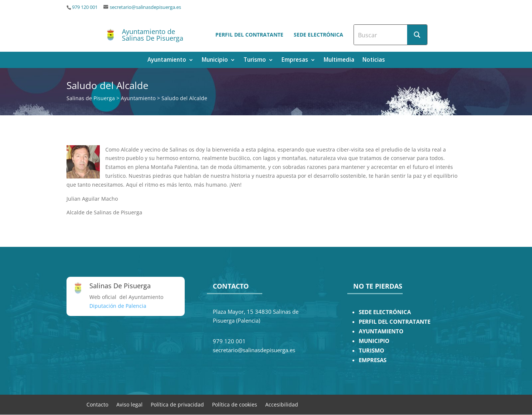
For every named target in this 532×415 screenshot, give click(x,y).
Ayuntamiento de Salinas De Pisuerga (153, 35)
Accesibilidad (282, 404)
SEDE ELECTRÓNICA (385, 312)
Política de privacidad (177, 404)
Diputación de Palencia (118, 306)
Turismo (255, 60)
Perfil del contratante (249, 35)
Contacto (97, 404)
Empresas (295, 60)
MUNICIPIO (374, 341)
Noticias (374, 60)
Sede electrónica (318, 35)
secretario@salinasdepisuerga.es (145, 7)
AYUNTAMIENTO (381, 331)
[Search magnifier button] (417, 35)
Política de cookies (235, 404)
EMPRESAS (373, 360)
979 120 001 (85, 7)
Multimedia (339, 60)
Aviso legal (129, 404)
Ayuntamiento (167, 60)
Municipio (215, 60)
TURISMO (371, 351)
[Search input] (381, 35)
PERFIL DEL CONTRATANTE (395, 322)
